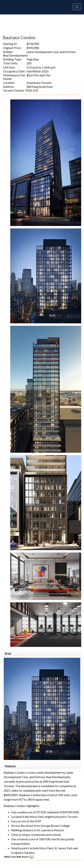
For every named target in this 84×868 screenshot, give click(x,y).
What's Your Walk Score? (19, 857)
